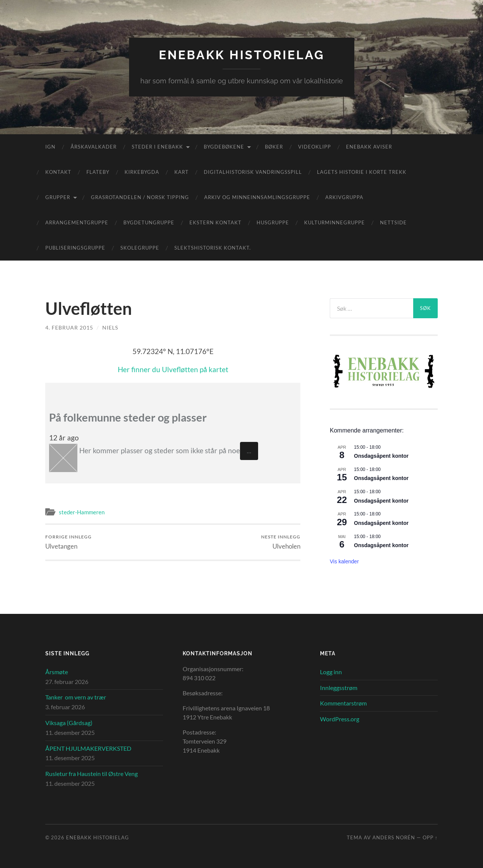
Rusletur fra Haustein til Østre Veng (92, 774)
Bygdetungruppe (149, 222)
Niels (110, 327)
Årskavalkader (94, 147)
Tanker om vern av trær (76, 697)
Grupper (58, 197)
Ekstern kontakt (215, 222)
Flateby (98, 172)
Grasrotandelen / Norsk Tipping (140, 197)
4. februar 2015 (69, 327)
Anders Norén (394, 837)
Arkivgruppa (344, 197)
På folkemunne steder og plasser (128, 417)
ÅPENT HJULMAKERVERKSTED (88, 748)
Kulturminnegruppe (335, 222)
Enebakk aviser (369, 147)
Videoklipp (315, 147)
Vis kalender (344, 561)
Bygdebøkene (224, 147)
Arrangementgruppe (77, 222)
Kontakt (58, 172)
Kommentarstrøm (343, 703)
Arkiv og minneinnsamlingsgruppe (257, 197)
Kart (182, 172)
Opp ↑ (430, 837)
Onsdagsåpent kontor (381, 456)
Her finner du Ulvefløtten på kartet (173, 369)
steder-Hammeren (82, 512)
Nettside (393, 222)
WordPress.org (340, 719)
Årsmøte (57, 672)
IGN (50, 147)
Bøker (274, 147)
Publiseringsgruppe (75, 248)
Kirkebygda (142, 172)
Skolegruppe (140, 248)
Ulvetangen (68, 542)
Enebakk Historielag (242, 55)
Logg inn (331, 672)
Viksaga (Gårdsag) (69, 723)
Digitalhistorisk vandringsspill (253, 172)
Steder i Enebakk (157, 147)
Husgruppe (273, 222)
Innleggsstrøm (339, 688)
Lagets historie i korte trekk (362, 172)
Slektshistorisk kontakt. (213, 248)
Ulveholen (281, 542)
